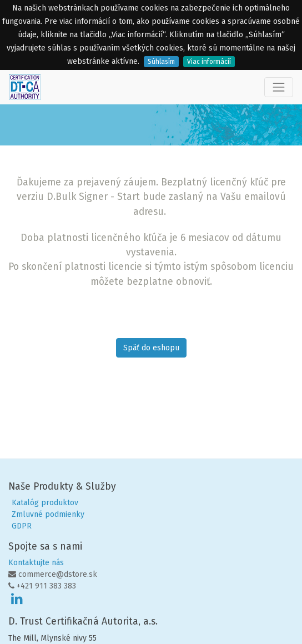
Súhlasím (161, 62)
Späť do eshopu (151, 348)
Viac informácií (209, 62)
